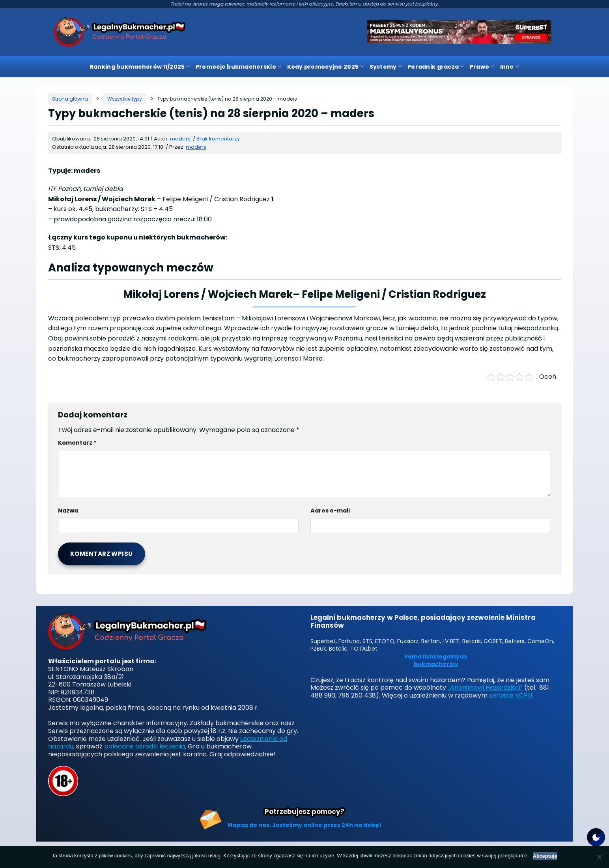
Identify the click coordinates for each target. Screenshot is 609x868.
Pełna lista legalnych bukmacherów (436, 661)
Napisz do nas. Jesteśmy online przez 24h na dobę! (305, 825)
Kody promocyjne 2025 (326, 67)
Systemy (386, 67)
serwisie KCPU (511, 695)
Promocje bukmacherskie (239, 67)
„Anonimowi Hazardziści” (485, 687)
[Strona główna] (70, 99)
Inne (510, 67)
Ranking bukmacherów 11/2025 (140, 67)
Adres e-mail (330, 511)
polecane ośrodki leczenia (145, 746)
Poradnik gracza (436, 67)
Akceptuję (545, 856)
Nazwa (68, 511)
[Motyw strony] (596, 837)
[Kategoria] (125, 99)
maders (196, 147)
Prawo (482, 67)
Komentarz (77, 443)
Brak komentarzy (218, 139)
